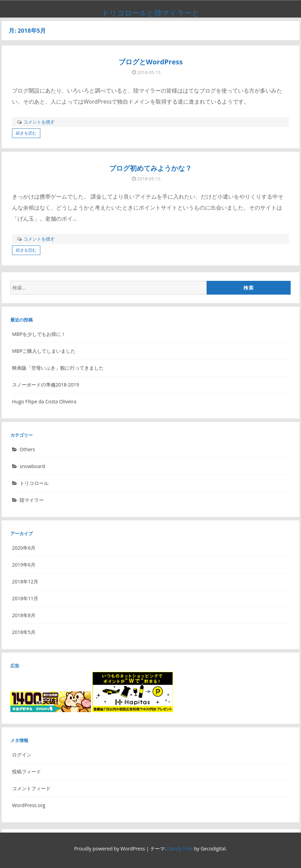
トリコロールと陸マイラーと (151, 13)
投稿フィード (27, 771)
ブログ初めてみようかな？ (150, 168)
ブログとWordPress (151, 62)
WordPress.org (29, 805)
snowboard (32, 466)
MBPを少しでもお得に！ (39, 334)
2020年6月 (24, 548)
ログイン (22, 755)
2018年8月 (24, 615)
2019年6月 (24, 565)
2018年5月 (24, 632)
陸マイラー (32, 500)
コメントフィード (31, 788)
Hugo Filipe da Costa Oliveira (44, 401)
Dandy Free (180, 849)
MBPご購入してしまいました (44, 351)
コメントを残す (39, 122)
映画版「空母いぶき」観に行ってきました (58, 368)
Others (27, 449)
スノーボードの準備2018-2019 (46, 385)
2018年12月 (25, 581)
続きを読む (26, 133)
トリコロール (34, 483)
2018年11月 (25, 598)
